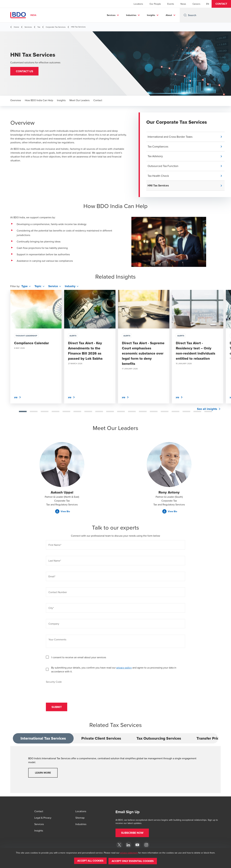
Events (171, 4)
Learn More (43, 775)
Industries (131, 15)
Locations (138, 4)
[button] (221, 4)
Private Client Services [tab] (101, 741)
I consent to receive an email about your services (79, 659)
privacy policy (124, 669)
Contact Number (58, 594)
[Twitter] (119, 845)
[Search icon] (185, 15)
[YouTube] (137, 845)
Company (54, 625)
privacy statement (129, 854)
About (169, 15)
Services (111, 15)
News (183, 4)
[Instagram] (146, 845)
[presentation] (70, 691)
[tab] (23, 413)
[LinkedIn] (128, 845)
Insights (151, 15)
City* (51, 609)
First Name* (55, 546)
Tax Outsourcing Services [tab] (159, 741)
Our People (155, 4)
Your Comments (57, 641)
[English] (208, 4)
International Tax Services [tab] (43, 741)
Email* (52, 578)
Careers (196, 4)
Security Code (54, 683)
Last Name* (55, 562)
